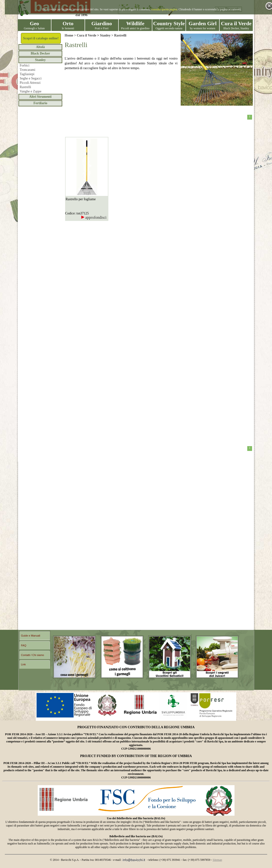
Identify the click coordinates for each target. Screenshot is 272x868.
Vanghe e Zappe (31, 91)
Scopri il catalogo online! (41, 38)
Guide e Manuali (31, 636)
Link (23, 664)
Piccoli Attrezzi (30, 83)
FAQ (24, 645)
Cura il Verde (87, 35)
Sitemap (217, 860)
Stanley (40, 60)
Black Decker (40, 53)
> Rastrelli (118, 35)
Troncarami (28, 70)
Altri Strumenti (40, 97)
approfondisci (94, 217)
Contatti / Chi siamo (32, 655)
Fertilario (40, 103)
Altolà (40, 47)
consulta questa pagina (164, 9)
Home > (71, 35)
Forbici (25, 65)
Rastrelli (25, 87)
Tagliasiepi (27, 74)
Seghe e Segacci (31, 78)
